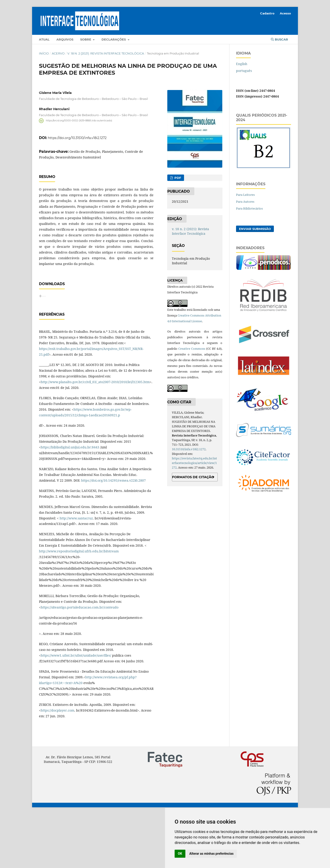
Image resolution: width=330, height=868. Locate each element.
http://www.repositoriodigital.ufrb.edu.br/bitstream (79, 605)
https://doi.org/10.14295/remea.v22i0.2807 (113, 534)
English (242, 64)
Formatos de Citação (193, 477)
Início (44, 53)
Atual (44, 39)
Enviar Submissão (255, 229)
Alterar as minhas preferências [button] (211, 854)
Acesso (285, 13)
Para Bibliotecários (249, 208)
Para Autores (245, 202)
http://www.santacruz (76, 572)
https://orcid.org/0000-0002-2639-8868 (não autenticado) (79, 121)
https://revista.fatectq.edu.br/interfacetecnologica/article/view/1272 (194, 463)
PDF (177, 178)
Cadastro (267, 13)
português (244, 71)
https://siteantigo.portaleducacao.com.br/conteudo (80, 661)
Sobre (86, 39)
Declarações (114, 39)
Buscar (279, 39)
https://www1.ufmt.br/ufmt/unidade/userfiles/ (76, 709)
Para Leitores (245, 195)
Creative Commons (192, 349)
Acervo (58, 53)
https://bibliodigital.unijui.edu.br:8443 (70, 501)
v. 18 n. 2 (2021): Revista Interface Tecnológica (106, 53)
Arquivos (65, 39)
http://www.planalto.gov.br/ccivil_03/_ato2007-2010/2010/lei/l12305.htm (95, 436)
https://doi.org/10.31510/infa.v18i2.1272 (77, 138)
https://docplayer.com (58, 764)
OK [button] (180, 854)
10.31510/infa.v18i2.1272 (189, 449)
